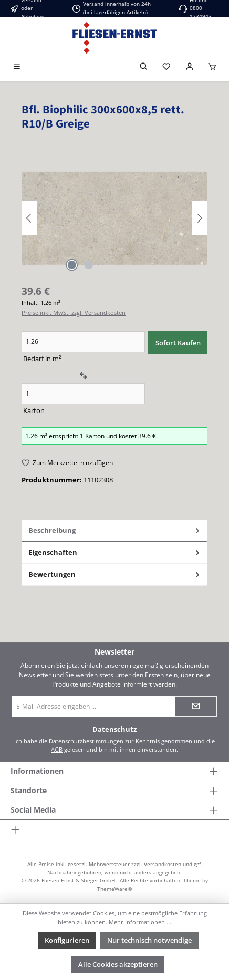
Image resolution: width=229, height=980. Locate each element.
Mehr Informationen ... (140, 922)
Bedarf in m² (42, 359)
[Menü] (17, 67)
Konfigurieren (67, 940)
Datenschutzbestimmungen (86, 741)
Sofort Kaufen (178, 343)
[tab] (114, 531)
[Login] (190, 67)
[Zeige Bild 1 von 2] (72, 265)
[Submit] (196, 707)
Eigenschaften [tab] (115, 552)
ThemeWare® (114, 889)
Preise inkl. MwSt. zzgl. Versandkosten (74, 313)
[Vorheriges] (29, 218)
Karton (34, 410)
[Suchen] (144, 67)
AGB (57, 749)
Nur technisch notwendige (149, 940)
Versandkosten (163, 864)
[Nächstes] (200, 218)
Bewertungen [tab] (115, 575)
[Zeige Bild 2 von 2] (89, 265)
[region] (114, 218)
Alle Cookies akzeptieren (118, 964)
